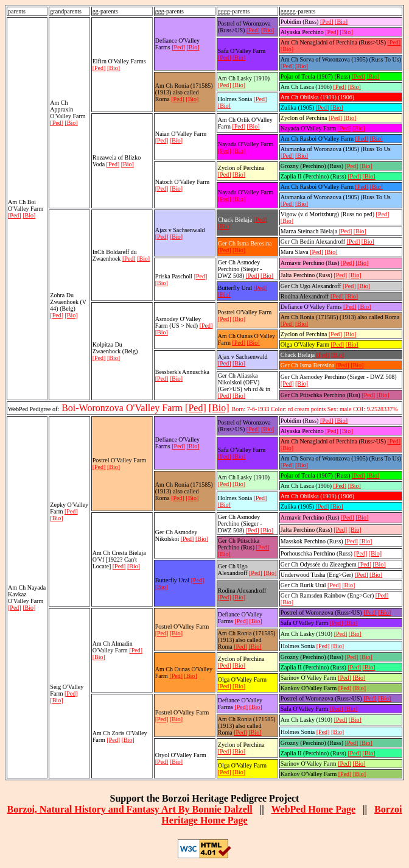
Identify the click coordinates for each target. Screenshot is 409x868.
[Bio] (29, 215)
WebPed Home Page (313, 809)
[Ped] (15, 215)
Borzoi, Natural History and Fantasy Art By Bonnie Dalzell (130, 809)
